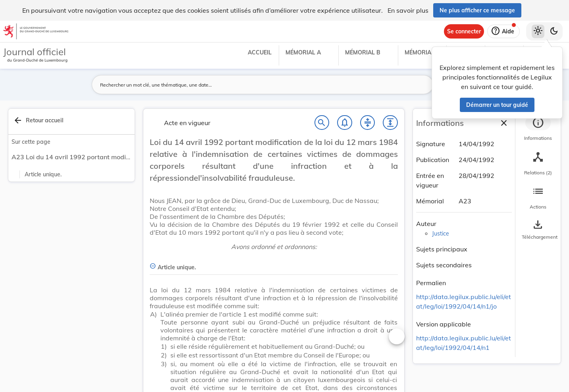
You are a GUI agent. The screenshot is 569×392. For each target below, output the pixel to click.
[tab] (538, 129)
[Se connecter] (464, 31)
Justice (441, 234)
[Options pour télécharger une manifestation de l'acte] (538, 230)
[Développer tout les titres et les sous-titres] (390, 123)
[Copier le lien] (457, 284)
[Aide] (503, 31)
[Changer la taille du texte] (397, 336)
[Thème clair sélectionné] (538, 31)
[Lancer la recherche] (422, 85)
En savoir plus (408, 10)
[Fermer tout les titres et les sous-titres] (368, 123)
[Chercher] (322, 123)
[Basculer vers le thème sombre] (554, 31)
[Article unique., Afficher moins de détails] (274, 263)
